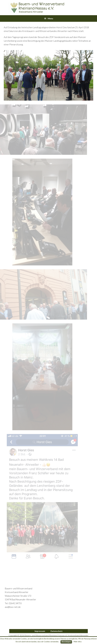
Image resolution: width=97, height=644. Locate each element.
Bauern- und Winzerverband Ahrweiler (36, 8)
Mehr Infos (78, 642)
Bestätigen (66, 642)
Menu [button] (50, 18)
